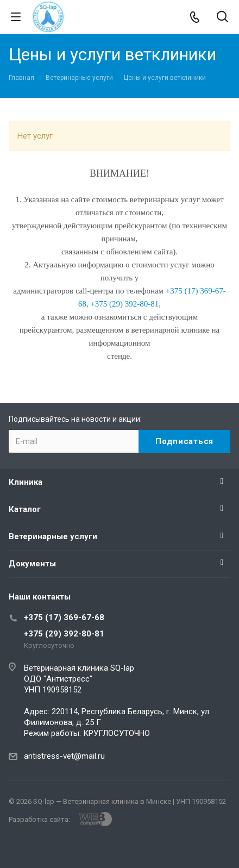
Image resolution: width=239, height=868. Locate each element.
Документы (32, 564)
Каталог (25, 509)
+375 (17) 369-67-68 (64, 617)
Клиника (26, 482)
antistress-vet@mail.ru (64, 756)
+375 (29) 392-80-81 (64, 634)
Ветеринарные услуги (53, 536)
